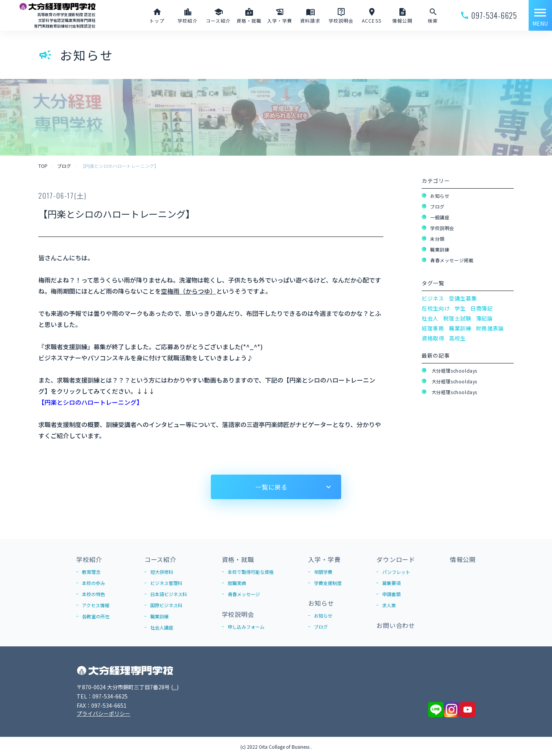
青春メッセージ (244, 594)
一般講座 (440, 217)
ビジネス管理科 (166, 583)
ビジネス (433, 298)
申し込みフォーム (246, 627)
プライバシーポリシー (103, 713)
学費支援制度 (328, 583)
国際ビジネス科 (166, 605)
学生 (460, 308)
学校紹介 (89, 559)
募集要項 (391, 583)
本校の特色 (94, 594)
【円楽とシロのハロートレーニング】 (90, 402)
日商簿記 (482, 308)
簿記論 (485, 318)
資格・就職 (238, 559)
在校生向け (436, 308)
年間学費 (323, 572)
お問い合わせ (396, 625)
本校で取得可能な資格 (251, 572)
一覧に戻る (271, 487)
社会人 (430, 318)
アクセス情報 (96, 605)
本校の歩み (94, 583)
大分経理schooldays (454, 371)
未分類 (437, 239)
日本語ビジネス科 (169, 594)
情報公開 (463, 559)
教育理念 (91, 572)
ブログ (437, 206)
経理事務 (433, 328)
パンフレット (396, 572)
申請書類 (391, 594)
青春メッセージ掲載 (452, 260)
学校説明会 (442, 228)
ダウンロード (396, 559)
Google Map (188, 687)
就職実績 (237, 583)
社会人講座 (162, 627)
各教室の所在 (96, 616)
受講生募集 (463, 298)
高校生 (457, 338)
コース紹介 (160, 559)
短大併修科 (162, 572)
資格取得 (433, 338)
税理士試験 (457, 318)
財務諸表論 (490, 328)
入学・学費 (324, 559)
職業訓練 (440, 249)
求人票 (389, 605)
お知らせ (440, 196)
